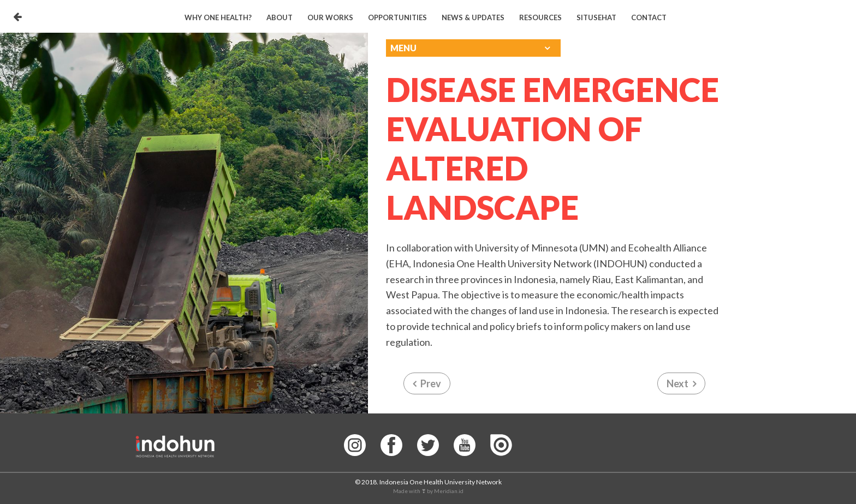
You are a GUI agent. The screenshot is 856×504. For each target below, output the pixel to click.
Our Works (330, 17)
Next (677, 383)
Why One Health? (218, 17)
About (280, 17)
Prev (431, 383)
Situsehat (596, 17)
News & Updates (473, 17)
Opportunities (397, 17)
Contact (649, 17)
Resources (540, 17)
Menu (403, 48)
